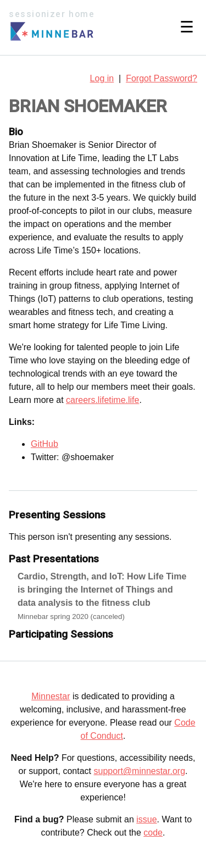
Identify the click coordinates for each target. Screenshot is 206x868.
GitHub (44, 444)
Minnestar (51, 696)
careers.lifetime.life (102, 400)
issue (146, 819)
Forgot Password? (162, 78)
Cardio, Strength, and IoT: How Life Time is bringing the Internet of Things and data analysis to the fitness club (102, 590)
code (153, 833)
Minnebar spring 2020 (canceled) (71, 617)
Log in (102, 78)
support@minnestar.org (139, 771)
